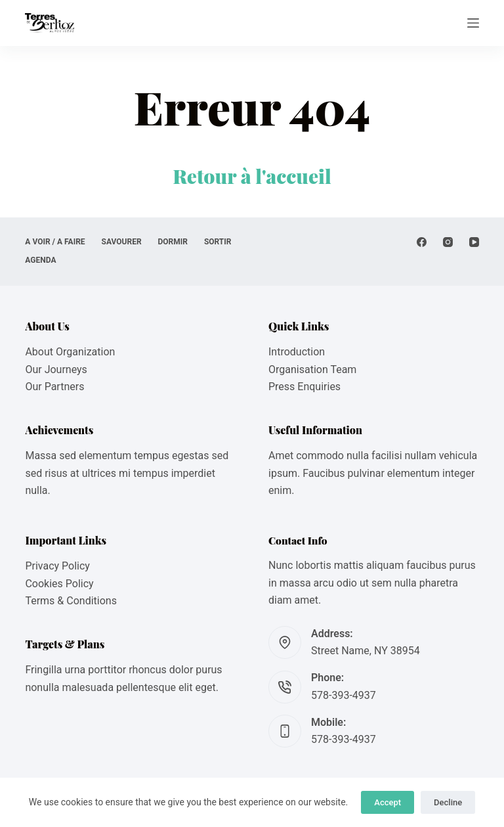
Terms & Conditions (71, 601)
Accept (388, 802)
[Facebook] (422, 242)
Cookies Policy (59, 584)
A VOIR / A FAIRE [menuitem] (55, 242)
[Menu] (473, 23)
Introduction (297, 352)
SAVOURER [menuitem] (122, 242)
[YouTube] (474, 242)
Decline (448, 802)
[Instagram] (448, 242)
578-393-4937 (344, 695)
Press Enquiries (304, 387)
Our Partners (54, 387)
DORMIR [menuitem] (173, 242)
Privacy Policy (57, 566)
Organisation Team (312, 369)
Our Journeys (56, 369)
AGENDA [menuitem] (40, 260)
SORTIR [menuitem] (218, 242)
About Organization (70, 352)
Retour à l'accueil (252, 176)
